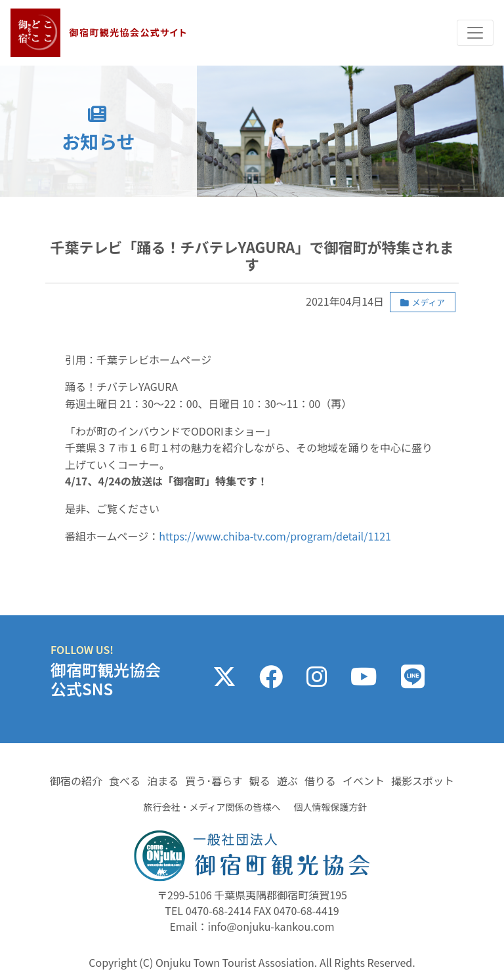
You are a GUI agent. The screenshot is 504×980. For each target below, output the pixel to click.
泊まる (163, 781)
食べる (125, 781)
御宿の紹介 (76, 781)
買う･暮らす (214, 781)
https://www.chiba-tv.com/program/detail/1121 (275, 536)
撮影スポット (423, 781)
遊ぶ (287, 781)
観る (260, 781)
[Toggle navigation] (475, 33)
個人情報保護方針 (331, 807)
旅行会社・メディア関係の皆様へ (212, 807)
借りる (320, 781)
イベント (364, 781)
